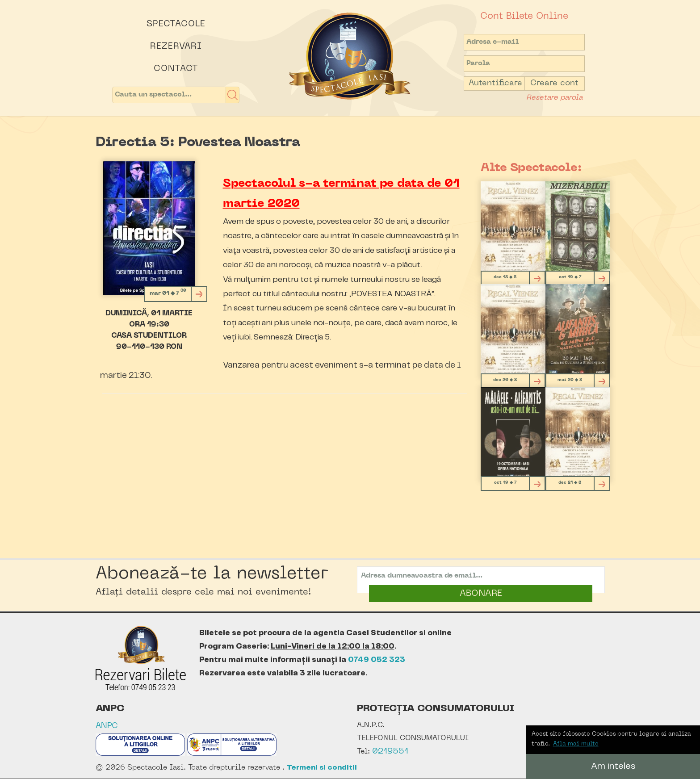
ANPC (107, 726)
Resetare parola (554, 98)
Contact (176, 69)
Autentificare (495, 83)
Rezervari (176, 46)
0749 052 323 (377, 660)
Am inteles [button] (613, 766)
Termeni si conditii (322, 768)
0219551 (390, 752)
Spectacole (176, 24)
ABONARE (481, 594)
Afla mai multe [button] (576, 744)
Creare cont (554, 83)
